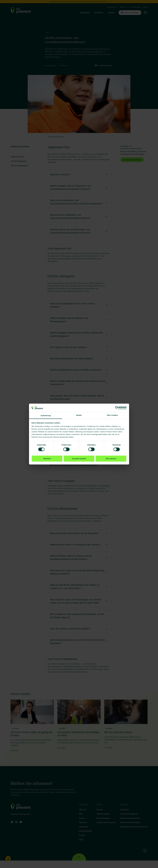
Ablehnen (47, 459)
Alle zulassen (111, 459)
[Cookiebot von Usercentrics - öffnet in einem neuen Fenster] (117, 408)
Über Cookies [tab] (112, 415)
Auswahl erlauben (79, 459)
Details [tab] (79, 415)
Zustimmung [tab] (46, 415)
